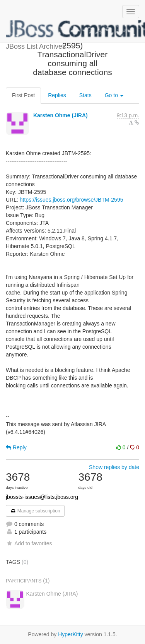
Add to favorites (29, 543)
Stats (85, 95)
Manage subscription (35, 511)
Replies (57, 95)
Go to (114, 95)
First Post (23, 95)
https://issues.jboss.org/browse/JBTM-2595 (72, 200)
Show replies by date (114, 467)
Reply (16, 447)
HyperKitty (71, 634)
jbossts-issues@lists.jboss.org (42, 497)
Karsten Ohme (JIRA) (61, 115)
